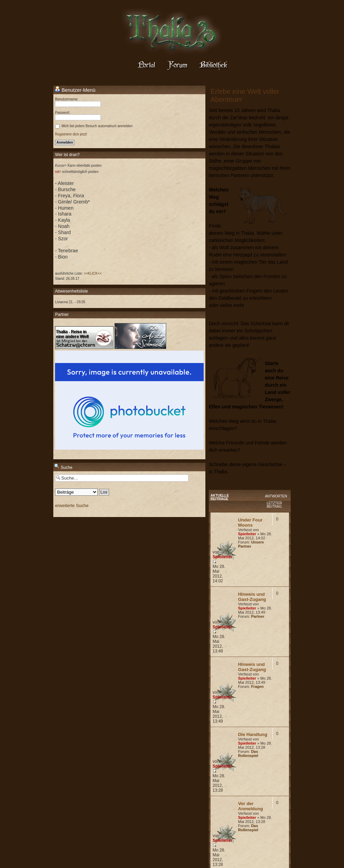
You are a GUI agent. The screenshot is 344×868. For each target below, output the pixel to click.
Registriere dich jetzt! (71, 134)
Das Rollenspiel (248, 754)
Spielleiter (247, 534)
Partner (258, 616)
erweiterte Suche (72, 506)
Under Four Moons (250, 523)
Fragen (257, 686)
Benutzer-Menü (75, 90)
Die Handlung (253, 734)
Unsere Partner (251, 544)
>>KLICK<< (93, 273)
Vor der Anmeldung (251, 806)
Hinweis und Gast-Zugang (252, 597)
